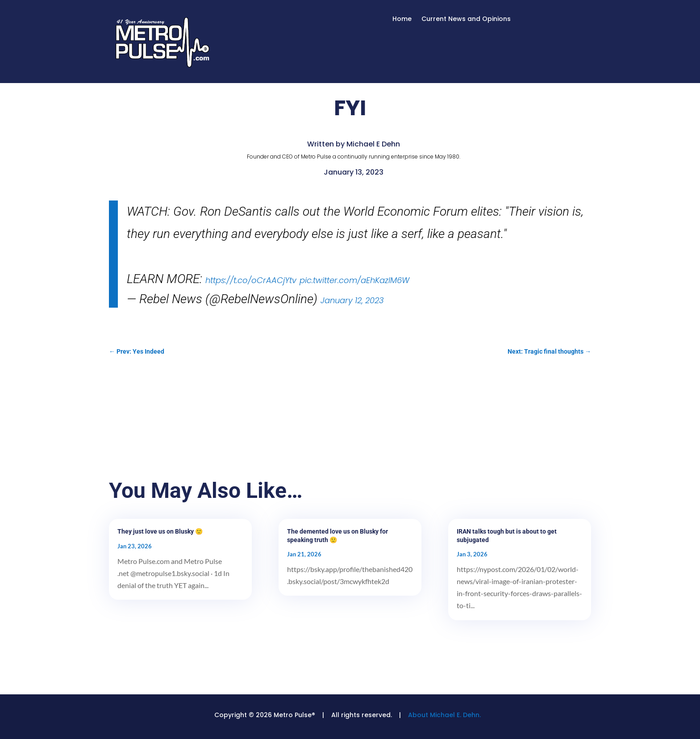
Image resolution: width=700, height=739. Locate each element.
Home (402, 19)
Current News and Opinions (466, 19)
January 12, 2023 (352, 300)
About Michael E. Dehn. (444, 715)
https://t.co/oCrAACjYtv (251, 280)
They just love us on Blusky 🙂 (160, 531)
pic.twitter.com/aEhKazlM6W (354, 280)
